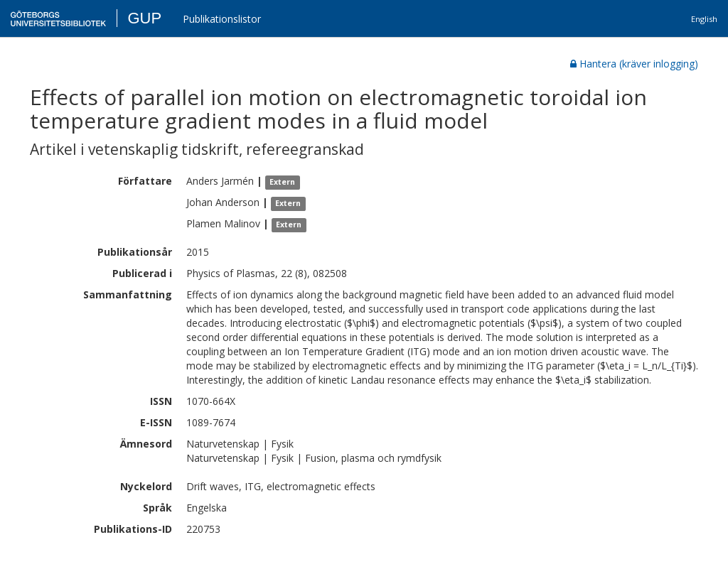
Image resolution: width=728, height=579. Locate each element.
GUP (144, 18)
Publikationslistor (222, 19)
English (704, 19)
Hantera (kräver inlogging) (634, 64)
